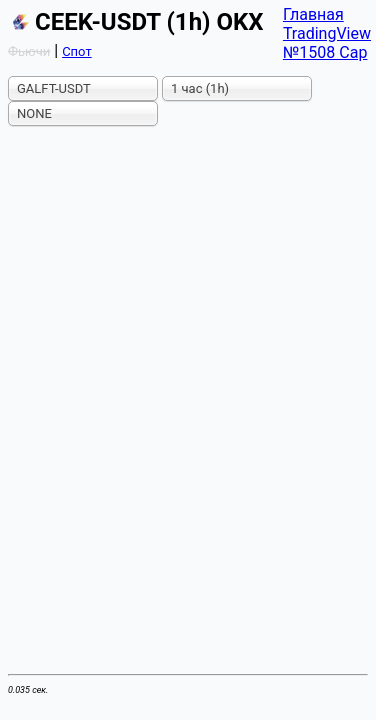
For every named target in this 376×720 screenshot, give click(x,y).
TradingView (327, 33)
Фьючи (29, 51)
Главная (313, 14)
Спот (77, 51)
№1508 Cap (325, 52)
